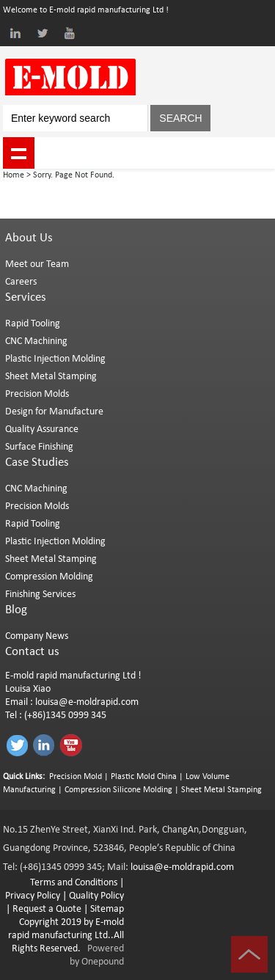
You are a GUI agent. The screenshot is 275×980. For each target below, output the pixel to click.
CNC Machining (36, 341)
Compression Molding (49, 577)
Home (14, 175)
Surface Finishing (39, 447)
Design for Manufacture (54, 412)
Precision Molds (37, 394)
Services (26, 297)
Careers (21, 282)
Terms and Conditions (74, 883)
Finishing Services (40, 595)
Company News (37, 636)
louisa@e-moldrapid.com (87, 702)
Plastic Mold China (144, 777)
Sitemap (107, 909)
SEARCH (180, 118)
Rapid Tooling (33, 324)
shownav (19, 153)
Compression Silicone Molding (118, 790)
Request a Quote (46, 909)
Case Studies (37, 462)
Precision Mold (76, 777)
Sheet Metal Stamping (51, 377)
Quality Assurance (42, 429)
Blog (16, 610)
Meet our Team (37, 264)
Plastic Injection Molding (55, 359)
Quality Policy (96, 896)
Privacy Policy (33, 896)
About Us (29, 238)
